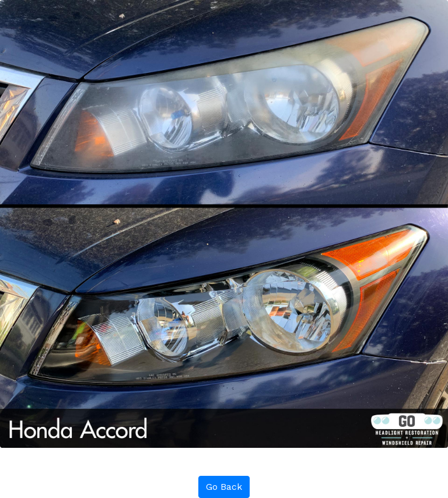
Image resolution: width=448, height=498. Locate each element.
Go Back (224, 487)
